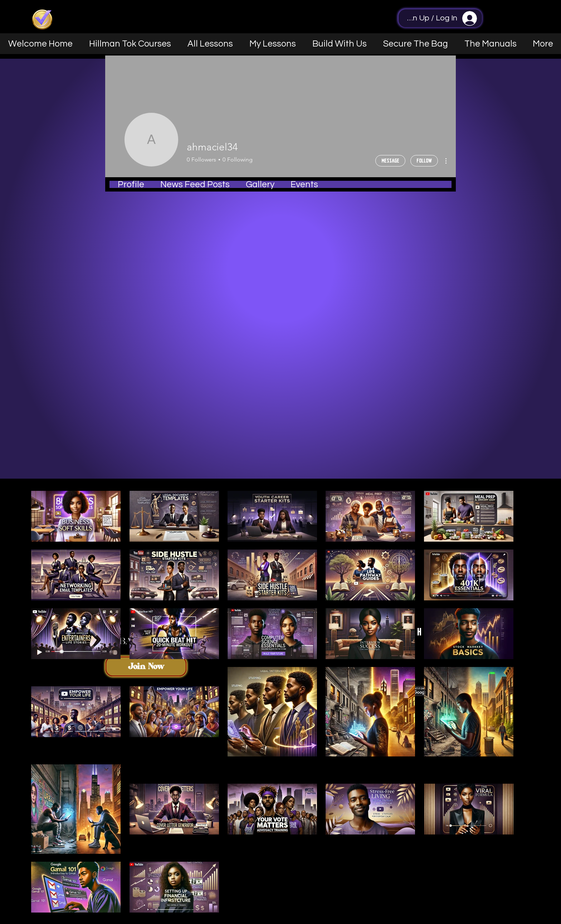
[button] (340, 44)
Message (390, 161)
